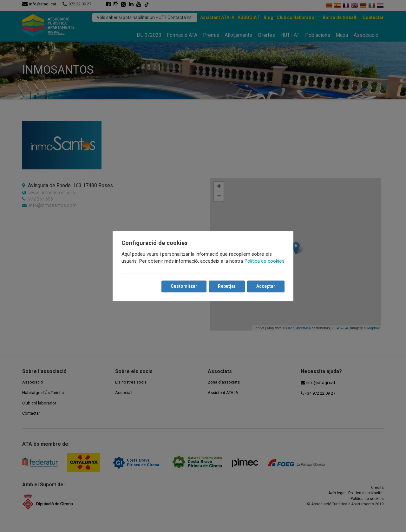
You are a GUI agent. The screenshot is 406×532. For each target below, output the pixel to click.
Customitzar (184, 286)
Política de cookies (264, 261)
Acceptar (266, 286)
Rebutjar (227, 286)
